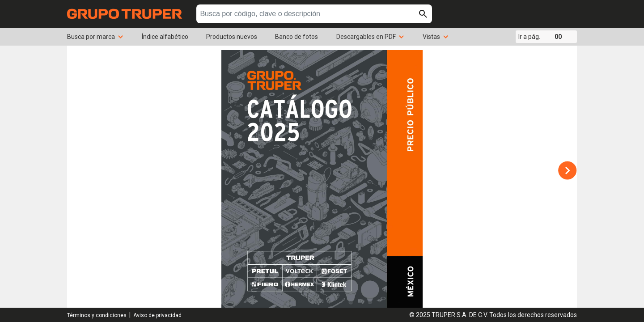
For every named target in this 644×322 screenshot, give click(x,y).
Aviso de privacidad (157, 315)
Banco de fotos (297, 37)
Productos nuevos (232, 37)
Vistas (436, 37)
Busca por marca (95, 37)
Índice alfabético (165, 37)
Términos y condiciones (97, 315)
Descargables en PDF (371, 37)
